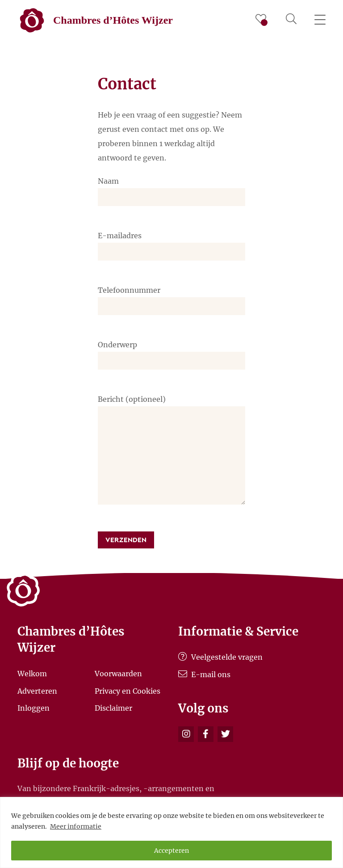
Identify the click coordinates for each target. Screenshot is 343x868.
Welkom (32, 674)
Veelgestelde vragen (220, 657)
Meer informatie (76, 826)
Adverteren (37, 691)
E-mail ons (204, 674)
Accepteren (171, 851)
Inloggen (33, 708)
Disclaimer (113, 708)
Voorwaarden (118, 674)
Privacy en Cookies (128, 691)
